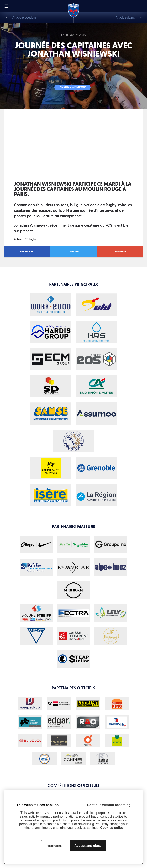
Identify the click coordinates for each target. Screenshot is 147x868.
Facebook (27, 251)
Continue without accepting (109, 805)
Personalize (54, 846)
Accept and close (88, 846)
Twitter (73, 251)
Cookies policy (112, 828)
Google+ (120, 251)
